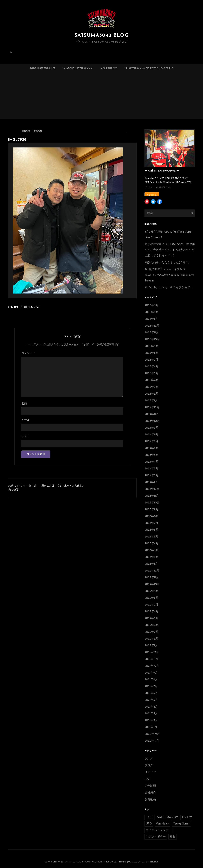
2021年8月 (151, 680)
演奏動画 (150, 800)
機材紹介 (150, 793)
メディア (150, 772)
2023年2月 (151, 557)
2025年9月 (151, 346)
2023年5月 (151, 537)
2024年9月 (151, 428)
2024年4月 (151, 462)
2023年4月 (151, 544)
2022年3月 (151, 632)
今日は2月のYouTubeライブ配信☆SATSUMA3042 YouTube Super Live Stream (169, 275)
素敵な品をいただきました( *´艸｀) (167, 263)
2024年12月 (152, 407)
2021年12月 (152, 652)
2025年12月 (152, 326)
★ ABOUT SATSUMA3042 (78, 68)
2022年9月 (151, 591)
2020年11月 (152, 741)
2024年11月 (152, 414)
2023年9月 (151, 510)
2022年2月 (151, 639)
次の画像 (38, 131)
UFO (149, 824)
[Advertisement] (102, 97)
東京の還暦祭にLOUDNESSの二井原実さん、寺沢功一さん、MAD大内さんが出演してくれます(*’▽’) (170, 250)
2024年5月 (151, 455)
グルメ (149, 759)
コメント (28, 353)
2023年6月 (151, 530)
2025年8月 (151, 353)
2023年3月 (151, 550)
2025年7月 (151, 360)
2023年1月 (151, 564)
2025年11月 (152, 333)
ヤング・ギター (156, 837)
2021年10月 (152, 666)
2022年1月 (151, 646)
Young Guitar (181, 824)
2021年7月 (151, 686)
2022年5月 (151, 618)
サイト (26, 436)
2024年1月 (151, 482)
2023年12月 (152, 489)
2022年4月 (151, 625)
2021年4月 (151, 707)
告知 (147, 779)
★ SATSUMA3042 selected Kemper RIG (149, 68)
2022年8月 (151, 598)
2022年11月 (152, 578)
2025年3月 (151, 387)
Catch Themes (150, 862)
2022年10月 (152, 584)
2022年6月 (151, 612)
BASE (149, 817)
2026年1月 (151, 319)
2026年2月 (151, 312)
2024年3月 (151, 469)
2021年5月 (151, 700)
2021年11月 (151, 659)
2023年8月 (151, 516)
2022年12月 (152, 571)
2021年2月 (151, 720)
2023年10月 (152, 503)
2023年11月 (152, 496)
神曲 (173, 837)
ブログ (149, 766)
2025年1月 (151, 401)
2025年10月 (152, 339)
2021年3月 (151, 714)
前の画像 (26, 131)
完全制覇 (150, 786)
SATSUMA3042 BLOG (101, 35)
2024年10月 (152, 421)
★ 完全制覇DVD (109, 68)
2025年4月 (151, 380)
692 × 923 (34, 307)
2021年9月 (151, 673)
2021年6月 (151, 693)
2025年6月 (151, 367)
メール (26, 420)
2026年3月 (151, 305)
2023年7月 (151, 523)
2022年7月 (151, 605)
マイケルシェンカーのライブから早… (168, 288)
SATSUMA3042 (167, 817)
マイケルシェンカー (159, 830)
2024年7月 (151, 442)
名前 (24, 404)
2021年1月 (151, 727)
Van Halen (162, 824)
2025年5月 (151, 373)
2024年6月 (151, 448)
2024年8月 (151, 435)
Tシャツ (187, 817)
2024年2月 (151, 476)
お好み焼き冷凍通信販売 (43, 68)
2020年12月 (152, 734)
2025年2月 (151, 394)
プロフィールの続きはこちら (158, 187)
